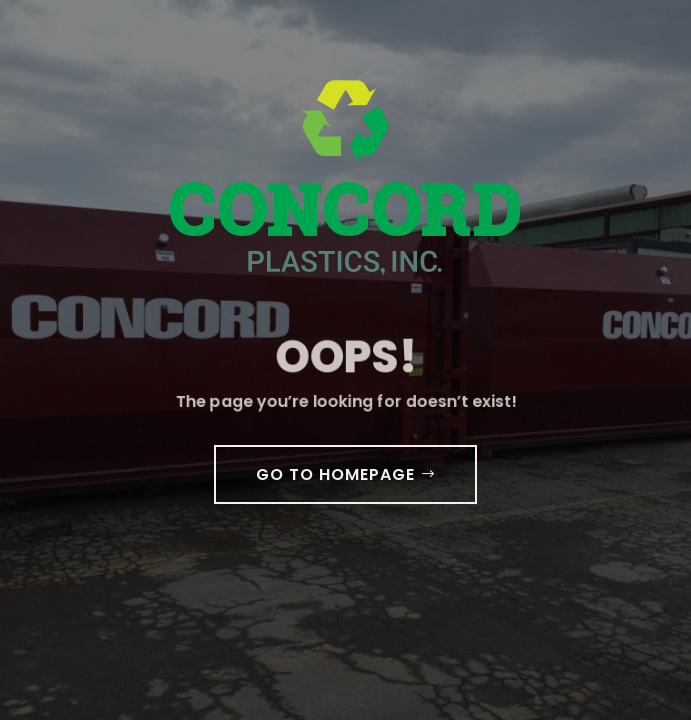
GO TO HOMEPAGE (335, 474)
